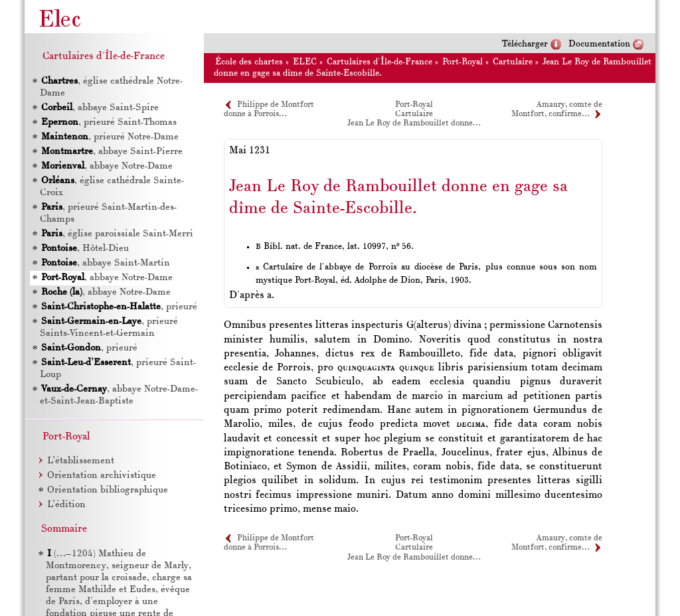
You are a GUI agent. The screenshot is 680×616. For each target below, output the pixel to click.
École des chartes (249, 62)
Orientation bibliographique (108, 490)
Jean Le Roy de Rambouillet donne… (414, 123)
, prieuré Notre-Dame (110, 137)
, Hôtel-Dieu (85, 249)
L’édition (66, 505)
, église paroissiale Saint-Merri (117, 234)
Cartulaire (513, 62)
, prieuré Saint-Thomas (109, 122)
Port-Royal (463, 62)
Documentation (599, 44)
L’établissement (81, 461)
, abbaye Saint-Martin (106, 263)
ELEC (305, 62)
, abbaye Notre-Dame (107, 166)
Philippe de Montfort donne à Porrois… (269, 543)
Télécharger (525, 44)
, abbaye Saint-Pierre (112, 152)
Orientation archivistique (102, 476)
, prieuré (119, 307)
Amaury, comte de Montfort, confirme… (557, 543)
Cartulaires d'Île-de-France (380, 62)
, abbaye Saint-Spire (100, 108)
